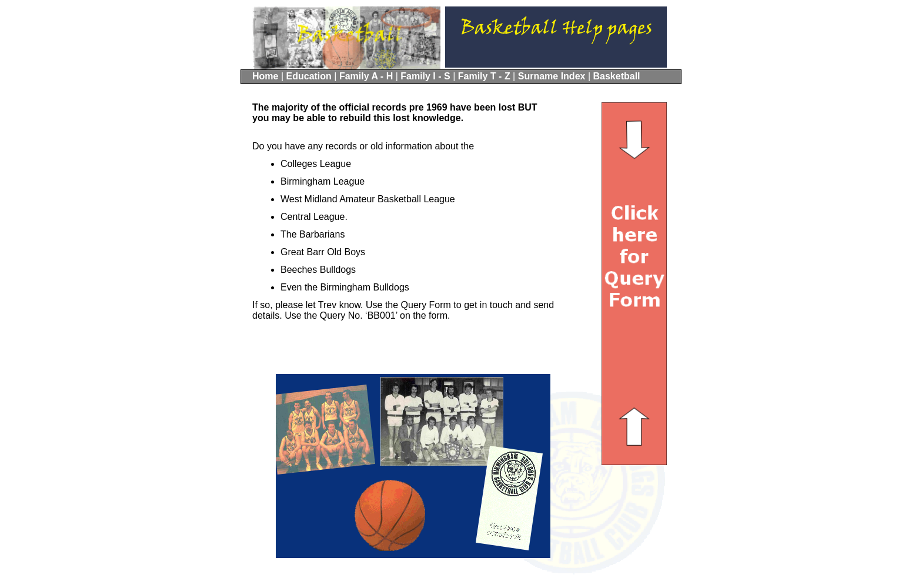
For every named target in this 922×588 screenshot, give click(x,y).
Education (310, 76)
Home (267, 76)
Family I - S (427, 76)
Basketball (616, 76)
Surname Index (553, 76)
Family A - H (368, 76)
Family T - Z (485, 76)
